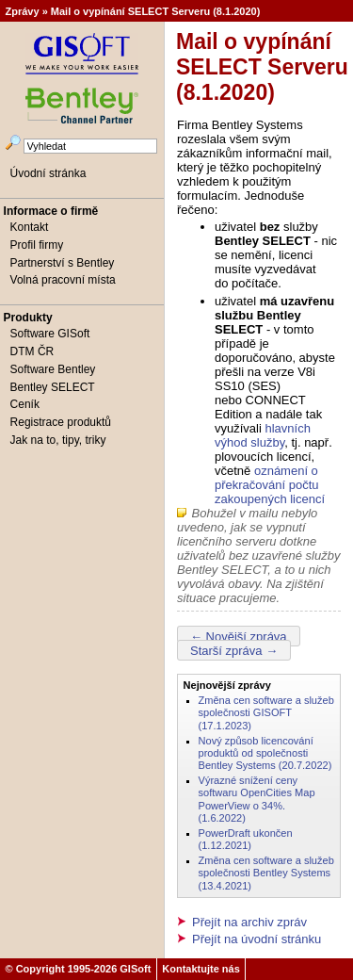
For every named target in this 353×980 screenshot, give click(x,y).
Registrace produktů (61, 422)
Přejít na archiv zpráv (249, 922)
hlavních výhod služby (263, 435)
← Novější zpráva (239, 636)
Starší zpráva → (234, 650)
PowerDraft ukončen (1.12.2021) (246, 839)
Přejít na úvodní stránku (257, 939)
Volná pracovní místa (63, 280)
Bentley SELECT (53, 387)
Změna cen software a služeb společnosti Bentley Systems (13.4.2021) (266, 873)
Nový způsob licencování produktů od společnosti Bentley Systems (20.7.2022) (265, 753)
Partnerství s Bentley (63, 263)
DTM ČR (32, 351)
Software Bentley (53, 369)
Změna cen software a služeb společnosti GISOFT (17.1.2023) (266, 713)
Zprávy (23, 11)
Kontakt (30, 227)
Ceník (25, 404)
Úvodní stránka (48, 173)
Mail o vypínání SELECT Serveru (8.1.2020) (156, 11)
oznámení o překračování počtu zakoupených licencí (270, 485)
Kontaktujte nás (201, 969)
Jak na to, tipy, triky (58, 440)
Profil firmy (37, 245)
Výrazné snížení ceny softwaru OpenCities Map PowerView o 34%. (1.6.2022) (257, 799)
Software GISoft (50, 334)
